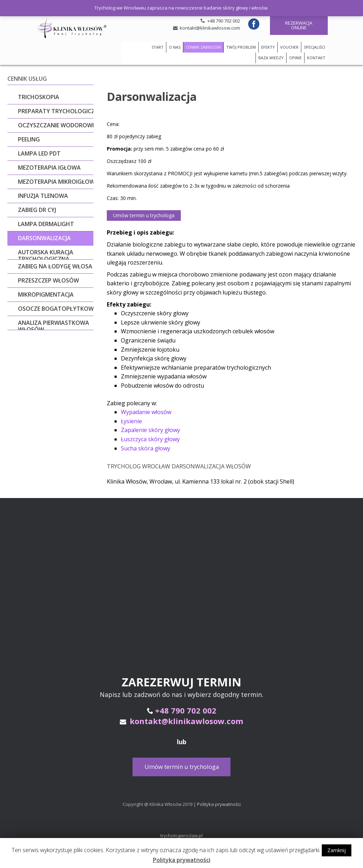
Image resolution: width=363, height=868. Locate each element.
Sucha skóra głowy (146, 447)
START (158, 47)
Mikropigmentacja (46, 295)
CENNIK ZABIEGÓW (203, 47)
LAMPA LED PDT (39, 153)
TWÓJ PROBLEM (241, 47)
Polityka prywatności (219, 803)
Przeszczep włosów (48, 280)
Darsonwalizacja (44, 238)
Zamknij (337, 850)
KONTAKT (316, 58)
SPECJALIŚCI (315, 47)
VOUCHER (289, 47)
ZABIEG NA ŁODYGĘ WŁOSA (55, 266)
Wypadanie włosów (146, 411)
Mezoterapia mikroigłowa (58, 182)
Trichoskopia (39, 97)
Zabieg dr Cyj (37, 210)
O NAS (175, 47)
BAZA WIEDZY (271, 58)
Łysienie (131, 420)
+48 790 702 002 (224, 21)
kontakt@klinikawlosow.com (210, 28)
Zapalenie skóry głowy (150, 429)
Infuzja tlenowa (43, 196)
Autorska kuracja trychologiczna (46, 256)
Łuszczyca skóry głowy (150, 438)
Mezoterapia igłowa (49, 168)
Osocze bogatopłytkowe (57, 309)
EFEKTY (268, 47)
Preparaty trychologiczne (60, 111)
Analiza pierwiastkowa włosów (54, 326)
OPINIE (295, 58)
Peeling (29, 139)
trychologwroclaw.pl (181, 834)
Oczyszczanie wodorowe (57, 125)
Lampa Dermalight (46, 224)
